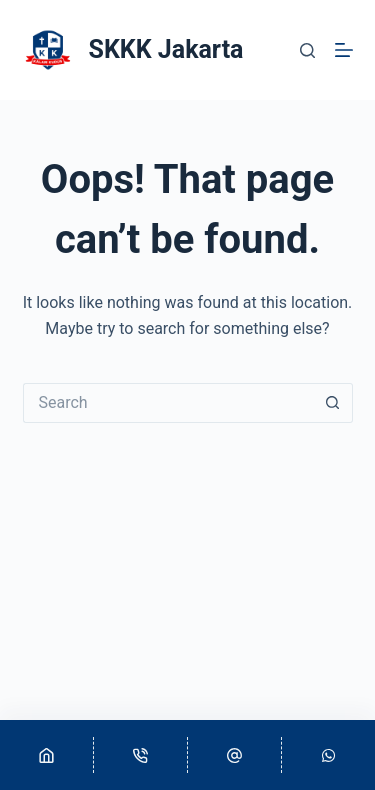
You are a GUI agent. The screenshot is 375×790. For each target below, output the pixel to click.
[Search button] (333, 403)
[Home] (46, 755)
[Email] (234, 755)
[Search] (307, 50)
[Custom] (328, 755)
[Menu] (344, 50)
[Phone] (140, 755)
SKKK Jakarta (166, 49)
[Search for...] (168, 403)
